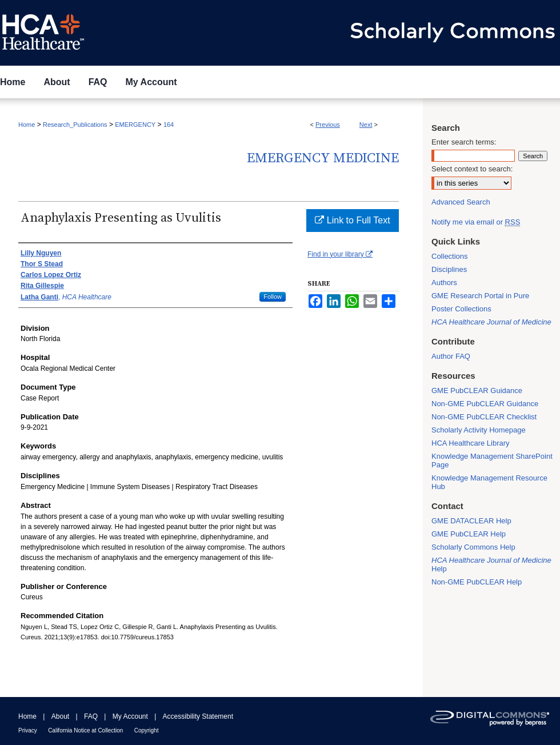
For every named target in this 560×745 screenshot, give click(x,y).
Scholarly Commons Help (473, 547)
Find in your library (340, 254)
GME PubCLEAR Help (469, 534)
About (60, 716)
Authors (444, 283)
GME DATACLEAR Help (471, 521)
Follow (273, 297)
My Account (130, 716)
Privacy (28, 730)
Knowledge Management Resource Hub (489, 482)
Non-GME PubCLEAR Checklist (484, 417)
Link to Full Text (352, 220)
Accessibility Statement (198, 716)
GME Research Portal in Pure (480, 296)
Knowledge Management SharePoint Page (492, 460)
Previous (328, 125)
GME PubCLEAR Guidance (477, 390)
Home (27, 125)
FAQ (91, 716)
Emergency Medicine (323, 158)
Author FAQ (451, 356)
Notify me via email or (476, 222)
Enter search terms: (464, 142)
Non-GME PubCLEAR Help (477, 582)
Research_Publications (75, 125)
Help (491, 564)
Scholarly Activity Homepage (479, 430)
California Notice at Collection (85, 730)
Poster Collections (461, 309)
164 (169, 125)
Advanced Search (461, 202)
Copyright (147, 730)
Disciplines (449, 269)
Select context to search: (472, 169)
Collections (450, 256)
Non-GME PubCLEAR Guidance (485, 404)
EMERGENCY (135, 125)
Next (366, 125)
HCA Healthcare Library (471, 443)
